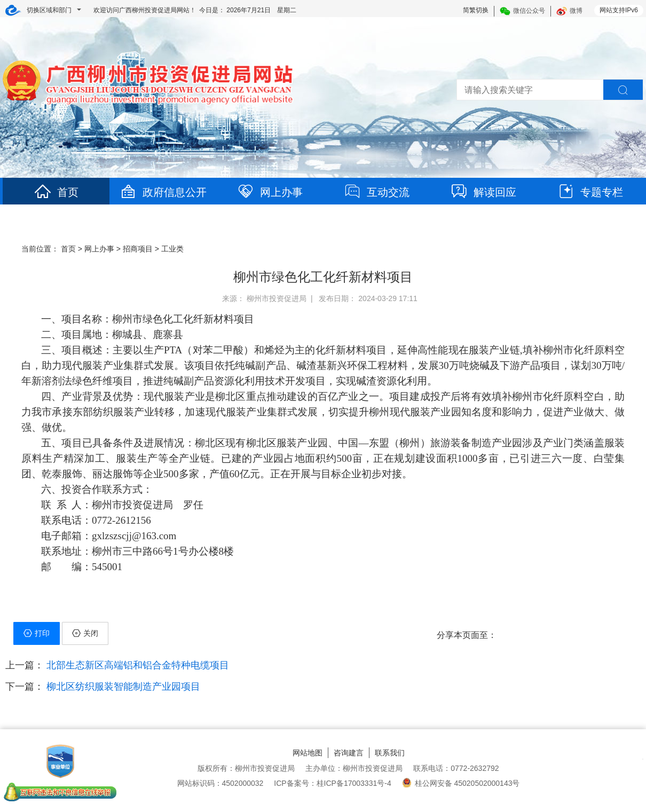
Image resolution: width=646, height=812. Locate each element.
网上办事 (270, 192)
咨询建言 (349, 753)
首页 (56, 192)
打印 (37, 633)
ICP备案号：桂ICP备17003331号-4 (332, 783)
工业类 (172, 249)
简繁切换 (476, 10)
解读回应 (483, 192)
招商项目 (138, 249)
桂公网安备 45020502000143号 (461, 783)
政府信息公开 (163, 192)
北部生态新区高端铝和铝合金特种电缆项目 (136, 665)
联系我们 (390, 753)
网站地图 (308, 753)
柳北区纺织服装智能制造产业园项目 (122, 687)
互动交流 (376, 192)
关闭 (85, 633)
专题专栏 (590, 192)
